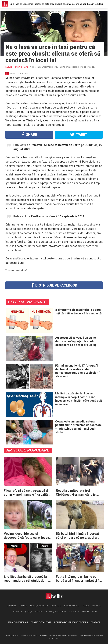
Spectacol (16, 612)
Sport (39, 612)
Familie (23, 606)
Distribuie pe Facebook (54, 285)
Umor (86, 612)
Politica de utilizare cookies (71, 622)
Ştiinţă (29, 612)
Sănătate (56, 606)
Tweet (79, 135)
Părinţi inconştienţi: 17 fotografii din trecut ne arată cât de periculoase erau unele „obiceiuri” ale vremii (77, 371)
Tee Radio (37, 216)
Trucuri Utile (71, 606)
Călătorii (74, 612)
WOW (94, 612)
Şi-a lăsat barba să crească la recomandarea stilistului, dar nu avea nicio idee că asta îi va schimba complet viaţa (27, 579)
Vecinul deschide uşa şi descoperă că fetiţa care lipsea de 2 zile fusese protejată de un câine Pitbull (27, 536)
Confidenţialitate (41, 622)
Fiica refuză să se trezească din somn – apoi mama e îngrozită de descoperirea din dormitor (27, 493)
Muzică (85, 606)
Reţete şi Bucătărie (56, 612)
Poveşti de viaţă (39, 606)
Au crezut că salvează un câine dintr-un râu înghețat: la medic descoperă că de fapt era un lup (76, 341)
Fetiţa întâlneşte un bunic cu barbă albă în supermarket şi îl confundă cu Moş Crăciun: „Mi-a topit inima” (79, 579)
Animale (12, 606)
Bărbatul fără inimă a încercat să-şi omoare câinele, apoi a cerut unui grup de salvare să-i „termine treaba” (78, 536)
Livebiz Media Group (32, 635)
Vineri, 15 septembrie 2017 (66, 216)
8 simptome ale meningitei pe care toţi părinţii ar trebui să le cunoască (78, 312)
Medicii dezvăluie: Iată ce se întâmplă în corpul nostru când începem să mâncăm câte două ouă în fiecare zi (79, 399)
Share (29, 135)
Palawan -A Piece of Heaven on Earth (56, 145)
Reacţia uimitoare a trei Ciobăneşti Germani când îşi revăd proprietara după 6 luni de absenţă (79, 493)
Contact (95, 622)
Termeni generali (18, 622)
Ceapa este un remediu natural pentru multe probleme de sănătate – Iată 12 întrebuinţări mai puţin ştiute (78, 427)
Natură (96, 606)
